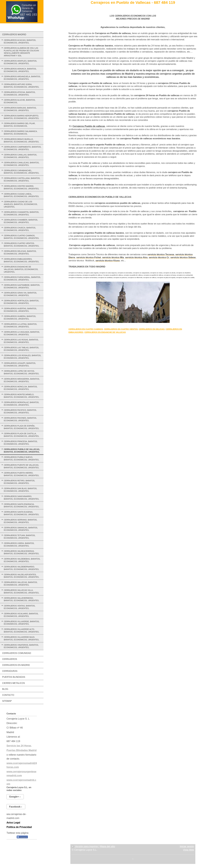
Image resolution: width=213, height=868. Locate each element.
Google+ (14, 797)
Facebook (15, 807)
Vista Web (188, 850)
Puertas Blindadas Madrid (22, 750)
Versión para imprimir (85, 846)
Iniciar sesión (187, 846)
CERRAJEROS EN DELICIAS (152, 329)
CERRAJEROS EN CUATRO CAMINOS (86, 329)
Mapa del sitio (108, 846)
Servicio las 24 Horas (19, 746)
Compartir (22, 837)
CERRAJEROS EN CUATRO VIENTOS (121, 329)
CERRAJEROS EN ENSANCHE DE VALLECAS (105, 332)
